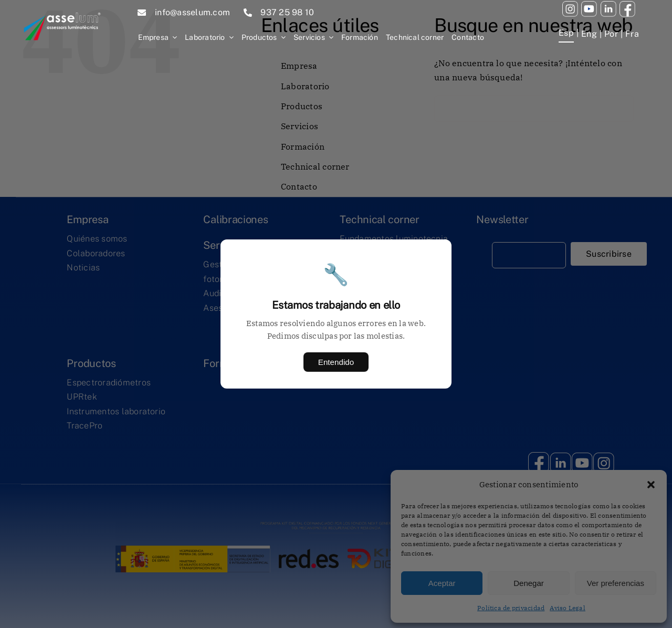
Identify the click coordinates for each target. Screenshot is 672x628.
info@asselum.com (192, 12)
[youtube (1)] (589, 5)
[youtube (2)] (570, 5)
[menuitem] (566, 34)
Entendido (336, 362)
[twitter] (608, 5)
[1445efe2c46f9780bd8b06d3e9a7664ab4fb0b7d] (62, 6)
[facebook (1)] (627, 5)
